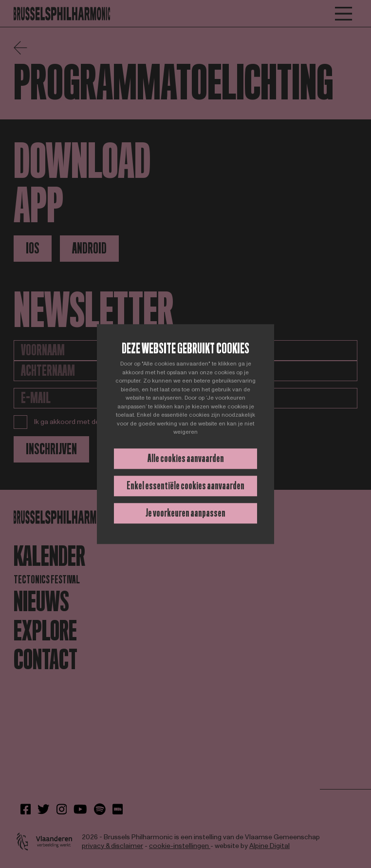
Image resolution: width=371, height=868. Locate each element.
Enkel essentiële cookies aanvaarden (185, 486)
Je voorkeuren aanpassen (185, 513)
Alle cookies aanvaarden (186, 458)
